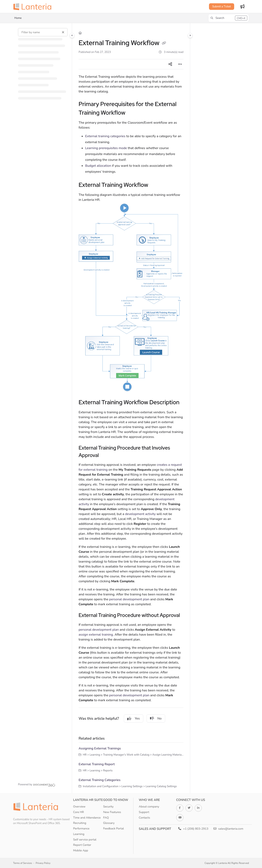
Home (18, 18)
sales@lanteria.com (228, 829)
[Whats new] (242, 7)
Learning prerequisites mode (106, 148)
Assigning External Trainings (100, 748)
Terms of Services (23, 863)
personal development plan (129, 599)
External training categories (105, 136)
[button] (229, 18)
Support (144, 812)
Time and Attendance (87, 818)
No (156, 718)
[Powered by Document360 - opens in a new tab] (37, 785)
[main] (131, 408)
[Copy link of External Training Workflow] (164, 43)
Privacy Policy (43, 863)
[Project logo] (34, 7)
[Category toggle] (72, 35)
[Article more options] (180, 64)
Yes (134, 718)
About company (149, 807)
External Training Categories (99, 780)
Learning (79, 834)
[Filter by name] (43, 32)
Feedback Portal (113, 829)
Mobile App (81, 850)
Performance (81, 829)
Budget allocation (98, 166)
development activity (140, 514)
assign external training (96, 635)
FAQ (106, 818)
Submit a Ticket (222, 7)
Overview (79, 807)
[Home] (80, 33)
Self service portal (85, 840)
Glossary (109, 823)
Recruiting (80, 823)
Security (108, 807)
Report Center (82, 845)
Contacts (144, 818)
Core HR (78, 812)
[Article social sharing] (170, 64)
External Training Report (97, 764)
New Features (112, 812)
